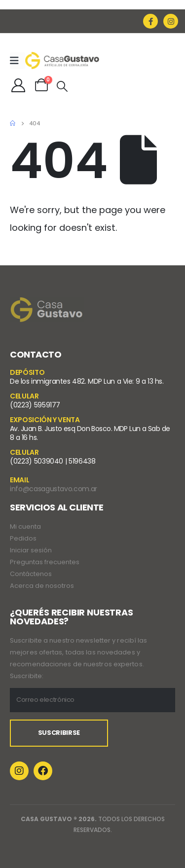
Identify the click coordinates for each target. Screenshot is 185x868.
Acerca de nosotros (42, 586)
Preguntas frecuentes (45, 562)
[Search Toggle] (62, 86)
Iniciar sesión (31, 550)
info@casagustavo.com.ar (54, 489)
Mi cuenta (25, 526)
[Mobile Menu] (18, 61)
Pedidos (23, 538)
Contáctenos (31, 574)
